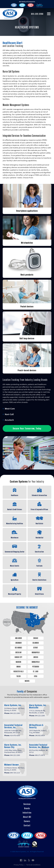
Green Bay (18, 652)
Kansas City (18, 657)
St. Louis (36, 671)
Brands (27, 808)
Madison (18, 662)
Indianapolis (36, 652)
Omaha (18, 667)
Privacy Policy (19, 865)
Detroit (36, 648)
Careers (27, 821)
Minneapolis (36, 662)
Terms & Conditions (33, 865)
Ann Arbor (18, 638)
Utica (36, 676)
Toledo (18, 676)
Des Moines (18, 648)
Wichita (27, 681)
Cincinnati (18, 643)
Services (27, 804)
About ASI (27, 817)
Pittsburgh (36, 667)
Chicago (36, 638)
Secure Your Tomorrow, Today (27, 428)
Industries (27, 813)
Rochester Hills (18, 671)
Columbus (36, 643)
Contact (27, 825)
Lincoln (36, 657)
